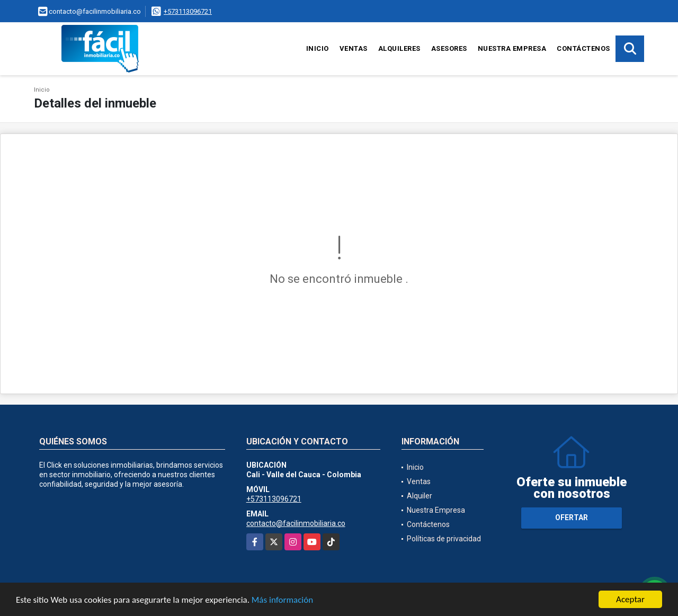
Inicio (318, 48)
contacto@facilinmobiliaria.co (296, 523)
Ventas (354, 48)
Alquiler (420, 496)
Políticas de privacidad (444, 539)
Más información (282, 600)
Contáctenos (583, 48)
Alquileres (399, 48)
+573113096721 (188, 11)
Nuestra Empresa (512, 48)
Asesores (449, 48)
